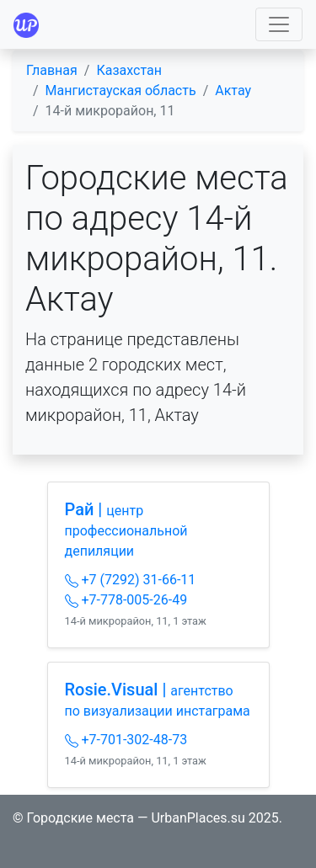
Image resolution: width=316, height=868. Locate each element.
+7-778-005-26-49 (126, 600)
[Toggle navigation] (279, 24)
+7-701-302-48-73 (126, 740)
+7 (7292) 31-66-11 (131, 580)
